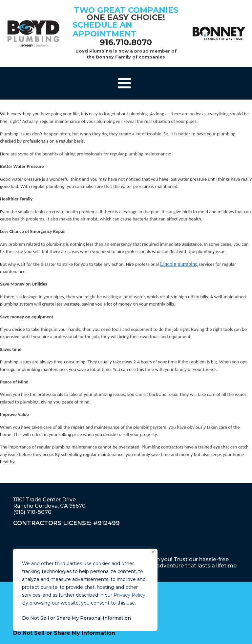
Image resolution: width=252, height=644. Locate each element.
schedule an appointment (105, 29)
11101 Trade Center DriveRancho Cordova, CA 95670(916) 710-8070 (49, 506)
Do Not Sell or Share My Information (64, 633)
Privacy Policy (129, 595)
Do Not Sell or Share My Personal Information (76, 618)
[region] (85, 590)
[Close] (153, 552)
